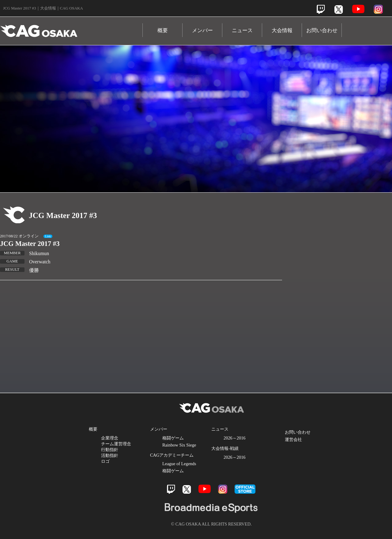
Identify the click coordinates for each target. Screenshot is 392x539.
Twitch (321, 9)
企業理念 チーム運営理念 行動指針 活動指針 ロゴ (116, 450)
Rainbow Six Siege (179, 445)
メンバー (202, 30)
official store (245, 489)
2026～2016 (235, 438)
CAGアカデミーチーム (172, 455)
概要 (163, 30)
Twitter (339, 9)
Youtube (358, 9)
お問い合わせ (322, 30)
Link (48, 236)
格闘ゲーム (173, 438)
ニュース (242, 30)
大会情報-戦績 (225, 448)
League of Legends (179, 464)
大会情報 (282, 30)
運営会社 (293, 439)
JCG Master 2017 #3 (30, 244)
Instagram (378, 9)
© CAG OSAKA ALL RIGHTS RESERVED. (211, 524)
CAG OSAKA (71, 28)
